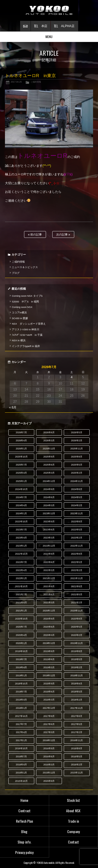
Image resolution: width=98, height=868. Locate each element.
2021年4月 (21, 603)
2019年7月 (21, 659)
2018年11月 (77, 675)
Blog (24, 831)
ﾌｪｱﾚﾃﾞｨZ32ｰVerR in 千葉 (27, 335)
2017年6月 (49, 724)
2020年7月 (21, 627)
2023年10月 (21, 522)
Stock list (73, 800)
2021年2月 (77, 603)
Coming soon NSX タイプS (27, 296)
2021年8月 (77, 586)
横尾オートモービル (49, 10)
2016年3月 (49, 765)
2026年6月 (49, 432)
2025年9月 (49, 457)
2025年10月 (21, 457)
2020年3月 (49, 635)
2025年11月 (77, 449)
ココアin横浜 (19, 312)
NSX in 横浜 (19, 340)
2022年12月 (49, 546)
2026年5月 (77, 432)
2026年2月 (77, 441)
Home (24, 800)
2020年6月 (49, 627)
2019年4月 (21, 667)
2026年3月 (49, 441)
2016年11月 (77, 740)
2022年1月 (21, 578)
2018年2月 (77, 700)
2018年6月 (49, 692)
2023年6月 (49, 530)
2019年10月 (21, 651)
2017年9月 (49, 716)
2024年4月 (21, 505)
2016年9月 (49, 748)
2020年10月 (21, 619)
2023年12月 (49, 513)
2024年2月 (77, 505)
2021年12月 (49, 578)
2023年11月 (77, 513)
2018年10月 (21, 684)
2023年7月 (21, 530)
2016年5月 (77, 757)
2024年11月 (77, 481)
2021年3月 (49, 603)
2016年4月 (21, 765)
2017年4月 (21, 732)
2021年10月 (21, 586)
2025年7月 (21, 465)
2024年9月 (49, 489)
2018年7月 (21, 692)
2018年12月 (49, 675)
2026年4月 (21, 441)
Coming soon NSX (22, 307)
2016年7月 (21, 757)
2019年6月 (49, 659)
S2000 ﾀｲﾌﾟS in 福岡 (25, 302)
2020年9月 (49, 619)
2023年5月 (77, 530)
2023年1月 (21, 546)
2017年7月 (21, 724)
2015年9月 (49, 781)
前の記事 (35, 235)
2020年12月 (49, 611)
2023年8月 (77, 522)
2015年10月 (21, 781)
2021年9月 (49, 586)
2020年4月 (21, 635)
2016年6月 (49, 757)
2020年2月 (77, 635)
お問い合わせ (25, 26)
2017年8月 (77, 716)
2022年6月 (49, 562)
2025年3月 (49, 473)
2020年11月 (77, 611)
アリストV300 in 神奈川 (25, 329)
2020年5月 (77, 627)
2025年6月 (49, 465)
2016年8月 (77, 748)
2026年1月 (21, 449)
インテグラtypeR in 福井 (26, 346)
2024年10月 (21, 489)
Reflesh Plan (24, 821)
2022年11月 (77, 546)
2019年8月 (77, 651)
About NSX (73, 811)
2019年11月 (77, 643)
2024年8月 (77, 489)
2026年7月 (21, 432)
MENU (49, 37)
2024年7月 (21, 497)
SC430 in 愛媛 (20, 318)
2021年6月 (49, 594)
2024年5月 (77, 497)
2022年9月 (49, 554)
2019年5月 (77, 659)
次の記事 (63, 235)
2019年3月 (49, 667)
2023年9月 (49, 522)
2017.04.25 (16, 82)
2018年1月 (21, 708)
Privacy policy (24, 852)
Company (73, 831)
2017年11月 (77, 708)
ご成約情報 (36, 82)
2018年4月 (21, 700)
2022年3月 (49, 570)
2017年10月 (21, 716)
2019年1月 (21, 675)
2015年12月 (49, 773)
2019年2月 (77, 667)
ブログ (16, 273)
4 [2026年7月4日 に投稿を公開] (72, 377)
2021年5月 (77, 594)
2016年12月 (49, 740)
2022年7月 (21, 562)
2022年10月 (21, 554)
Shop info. (24, 842)
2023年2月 (77, 538)
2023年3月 (49, 538)
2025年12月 (49, 449)
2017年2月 (77, 732)
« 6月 (13, 407)
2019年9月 (49, 651)
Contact (73, 842)
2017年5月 (77, 724)
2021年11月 (77, 578)
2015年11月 (77, 773)
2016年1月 (21, 773)
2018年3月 (49, 700)
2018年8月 (77, 684)
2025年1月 (21, 481)
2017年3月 (49, 732)
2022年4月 (21, 570)
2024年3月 (49, 505)
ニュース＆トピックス (25, 267)
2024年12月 (49, 481)
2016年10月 (21, 748)
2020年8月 (77, 619)
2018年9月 (49, 684)
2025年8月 (77, 457)
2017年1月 (21, 740)
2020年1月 (21, 643)
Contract (24, 811)
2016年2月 (77, 765)
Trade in (73, 821)
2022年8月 (77, 554)
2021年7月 (21, 594)
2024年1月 (21, 513)
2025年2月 (77, 473)
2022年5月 (77, 562)
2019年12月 (49, 643)
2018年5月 (77, 692)
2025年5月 (77, 465)
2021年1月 (21, 611)
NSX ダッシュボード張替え (29, 324)
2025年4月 (21, 473)
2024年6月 (49, 497)
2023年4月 (21, 538)
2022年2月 (77, 570)
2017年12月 (49, 708)
